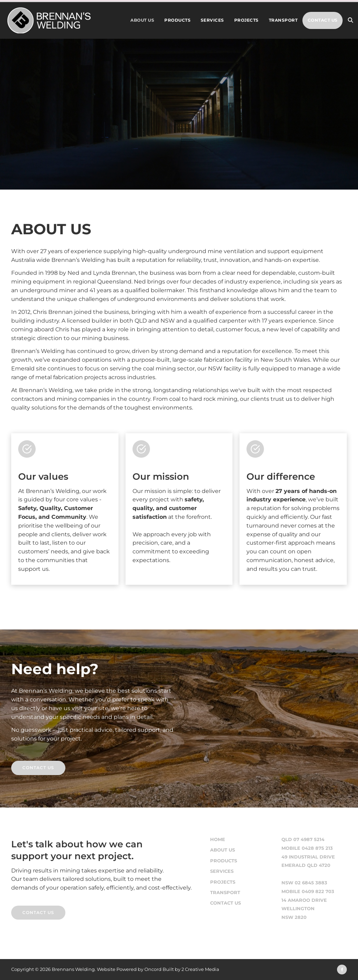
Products (177, 20)
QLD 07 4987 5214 (303, 839)
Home (218, 839)
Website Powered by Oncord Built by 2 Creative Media (158, 969)
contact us (27, 765)
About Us (142, 20)
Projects (246, 20)
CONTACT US (27, 910)
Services (212, 20)
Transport (283, 20)
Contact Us (323, 20)
